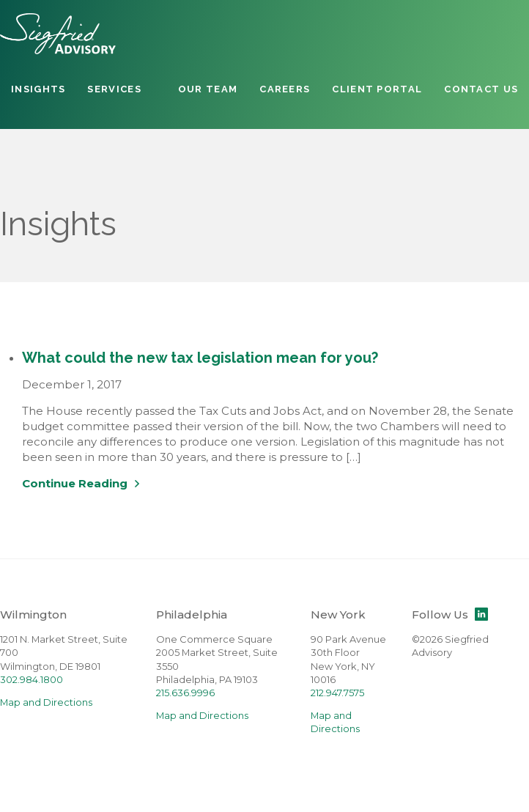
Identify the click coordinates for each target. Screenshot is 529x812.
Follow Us (450, 614)
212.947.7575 (337, 693)
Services (114, 89)
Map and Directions (46, 702)
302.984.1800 (32, 680)
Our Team (208, 89)
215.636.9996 (185, 693)
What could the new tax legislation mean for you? (200, 358)
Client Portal (377, 89)
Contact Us (481, 89)
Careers (285, 89)
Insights (38, 89)
